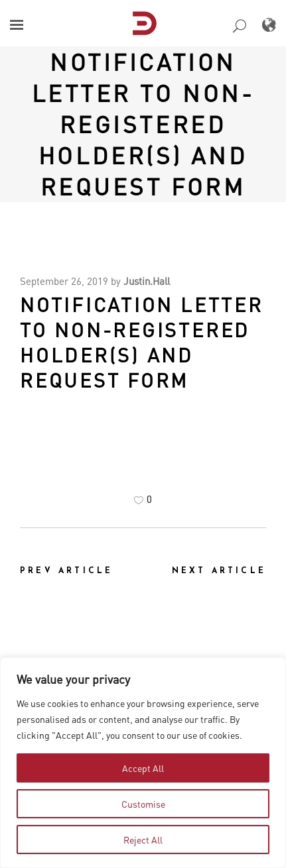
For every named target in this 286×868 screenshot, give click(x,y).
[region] (143, 763)
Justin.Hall (147, 281)
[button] (17, 25)
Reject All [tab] (143, 840)
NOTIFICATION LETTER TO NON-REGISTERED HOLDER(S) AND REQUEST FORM (143, 124)
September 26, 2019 (64, 281)
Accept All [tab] (143, 768)
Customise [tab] (143, 804)
